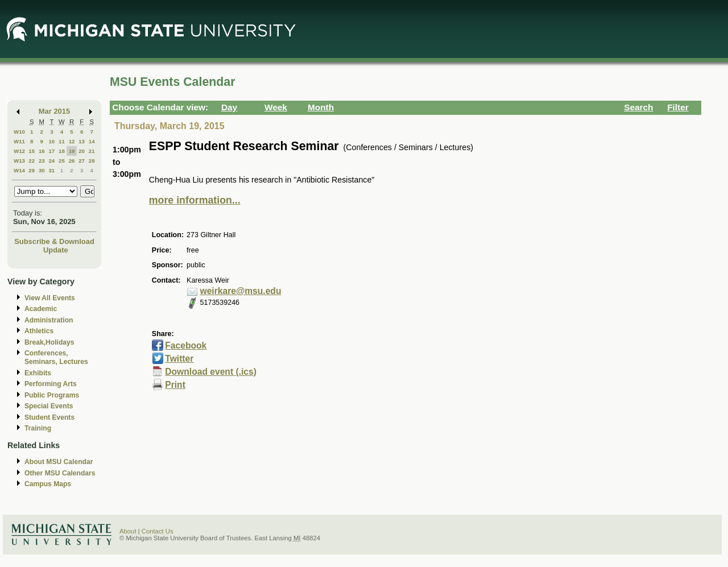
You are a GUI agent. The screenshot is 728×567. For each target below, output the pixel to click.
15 (32, 151)
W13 (19, 161)
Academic (41, 309)
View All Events (50, 298)
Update (56, 250)
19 (72, 151)
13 (82, 141)
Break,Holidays (49, 342)
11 (62, 141)
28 (92, 161)
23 (42, 161)
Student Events (49, 417)
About (128, 531)
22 (32, 161)
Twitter (179, 359)
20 (82, 151)
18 (62, 151)
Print (175, 385)
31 (51, 170)
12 (72, 141)
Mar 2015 (54, 111)
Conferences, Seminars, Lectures (56, 357)
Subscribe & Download (54, 241)
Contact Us (158, 531)
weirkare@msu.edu (241, 291)
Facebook (186, 345)
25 (62, 161)
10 (51, 141)
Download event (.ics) (211, 372)
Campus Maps (48, 484)
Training (38, 428)
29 (32, 170)
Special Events (49, 406)
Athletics (39, 331)
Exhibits (38, 373)
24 (51, 161)
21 (92, 151)
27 (82, 161)
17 (51, 151)
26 (72, 161)
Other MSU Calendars (60, 473)
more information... (195, 200)
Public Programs (52, 395)
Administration (49, 320)
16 (42, 151)
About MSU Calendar (59, 462)
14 (92, 141)
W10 (19, 132)
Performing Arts (51, 384)
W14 (19, 170)
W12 (19, 151)
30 (42, 170)
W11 (19, 141)
